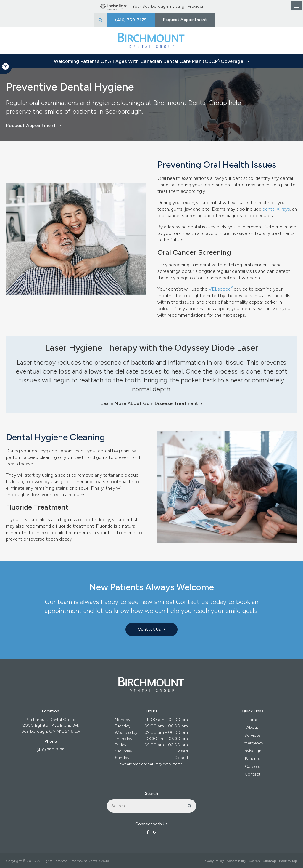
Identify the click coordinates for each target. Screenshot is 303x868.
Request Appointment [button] (185, 20)
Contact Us (149, 629)
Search (254, 861)
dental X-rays (276, 209)
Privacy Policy (213, 861)
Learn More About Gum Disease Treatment (149, 403)
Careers (253, 767)
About (252, 727)
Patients (253, 759)
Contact (253, 774)
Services (253, 735)
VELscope (220, 289)
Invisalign (253, 751)
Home (252, 720)
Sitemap (269, 861)
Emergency (252, 743)
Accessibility (236, 861)
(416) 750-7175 (50, 750)
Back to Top (288, 861)
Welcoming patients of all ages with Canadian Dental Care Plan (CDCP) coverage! (149, 61)
